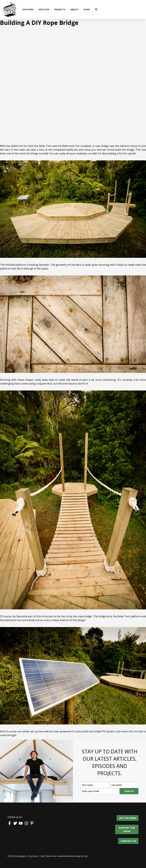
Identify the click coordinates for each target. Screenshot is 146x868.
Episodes (28, 9)
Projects (60, 9)
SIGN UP (129, 791)
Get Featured (130, 817)
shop (87, 9)
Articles (44, 9)
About (74, 9)
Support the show (130, 828)
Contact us (128, 840)
